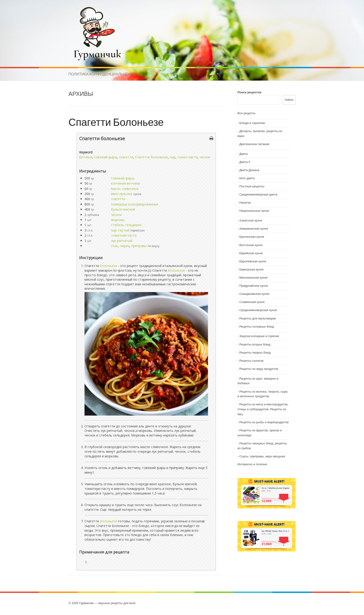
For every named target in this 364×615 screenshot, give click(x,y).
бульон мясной (123, 209)
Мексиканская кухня (253, 278)
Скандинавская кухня (254, 294)
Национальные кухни (254, 211)
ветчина (86, 157)
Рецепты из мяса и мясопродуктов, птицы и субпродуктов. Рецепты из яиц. (263, 409)
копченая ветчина (125, 183)
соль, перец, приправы (129, 246)
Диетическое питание (254, 144)
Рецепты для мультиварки (258, 318)
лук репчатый (122, 241)
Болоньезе (109, 266)
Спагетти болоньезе (151, 157)
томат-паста (187, 157)
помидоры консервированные (135, 204)
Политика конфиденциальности (102, 74)
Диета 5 (245, 162)
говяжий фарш (106, 157)
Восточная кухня (251, 245)
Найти (289, 100)
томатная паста (124, 235)
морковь (118, 220)
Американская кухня (254, 229)
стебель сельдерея (126, 225)
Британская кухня (252, 237)
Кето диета (247, 178)
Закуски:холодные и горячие (259, 336)
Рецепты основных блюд (257, 327)
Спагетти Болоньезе (116, 122)
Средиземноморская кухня (258, 310)
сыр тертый (120, 230)
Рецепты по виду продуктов (259, 369)
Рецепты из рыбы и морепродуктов (264, 422)
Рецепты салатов (251, 361)
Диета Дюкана (249, 170)
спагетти (126, 157)
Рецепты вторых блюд (255, 344)
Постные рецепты (252, 186)
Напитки (245, 203)
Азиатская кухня (251, 220)
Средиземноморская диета (258, 194)
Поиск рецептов (249, 92)
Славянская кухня (252, 302)
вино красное (122, 194)
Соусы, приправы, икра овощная (262, 456)
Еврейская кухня (251, 253)
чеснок (205, 157)
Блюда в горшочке (252, 123)
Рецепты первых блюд (255, 353)
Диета (244, 154)
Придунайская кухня (254, 286)
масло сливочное (125, 189)
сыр (173, 157)
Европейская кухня (253, 261)
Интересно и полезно (252, 464)
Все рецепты (246, 113)
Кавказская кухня (251, 269)
